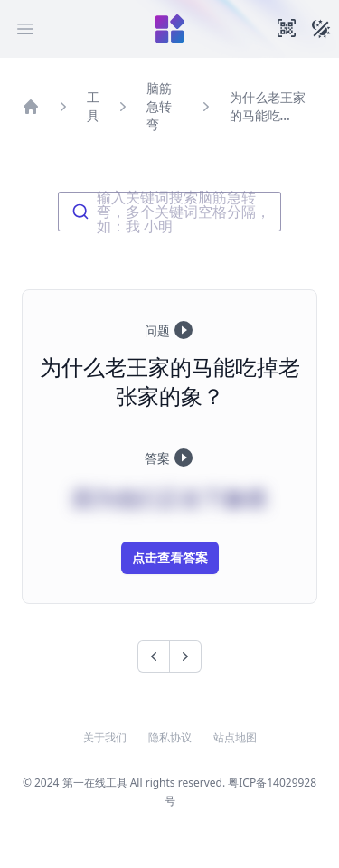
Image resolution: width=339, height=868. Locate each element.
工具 (93, 106)
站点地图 (235, 738)
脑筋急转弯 (159, 106)
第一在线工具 (95, 783)
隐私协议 (170, 738)
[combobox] (169, 212)
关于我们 (105, 738)
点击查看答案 (170, 557)
